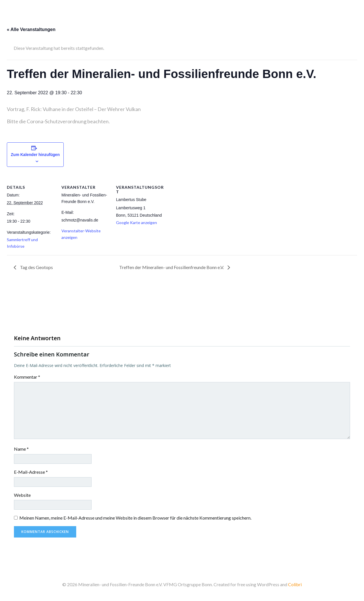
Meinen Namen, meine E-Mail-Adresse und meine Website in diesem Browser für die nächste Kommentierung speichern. (135, 518)
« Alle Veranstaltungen (31, 29)
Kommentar (27, 377)
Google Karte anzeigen (136, 222)
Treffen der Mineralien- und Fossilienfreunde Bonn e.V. (172, 267)
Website (22, 495)
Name (21, 449)
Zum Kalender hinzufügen (35, 155)
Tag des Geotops (36, 267)
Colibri (295, 584)
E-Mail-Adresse (31, 472)
